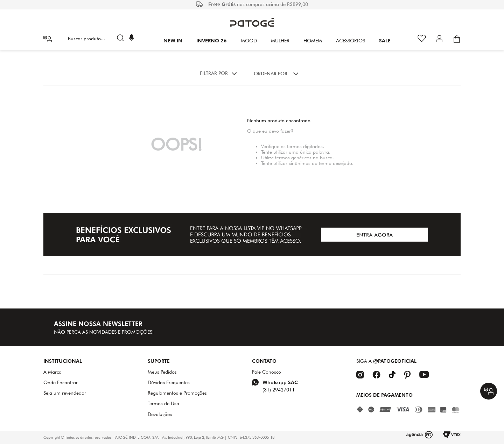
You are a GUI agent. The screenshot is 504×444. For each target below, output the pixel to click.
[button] (132, 39)
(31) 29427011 (279, 390)
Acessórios (351, 41)
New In (173, 41)
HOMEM (313, 41)
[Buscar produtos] (122, 39)
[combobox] (95, 39)
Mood (249, 41)
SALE (385, 41)
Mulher (280, 41)
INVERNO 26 (212, 41)
